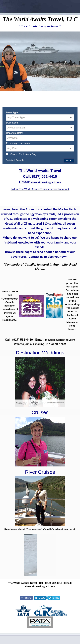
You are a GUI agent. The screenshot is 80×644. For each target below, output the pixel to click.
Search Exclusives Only (23, 154)
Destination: (12, 123)
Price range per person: (18, 143)
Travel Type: (12, 112)
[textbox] (40, 117)
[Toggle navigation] (3, 202)
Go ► (69, 160)
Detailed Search (15, 160)
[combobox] (40, 118)
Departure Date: (14, 133)
